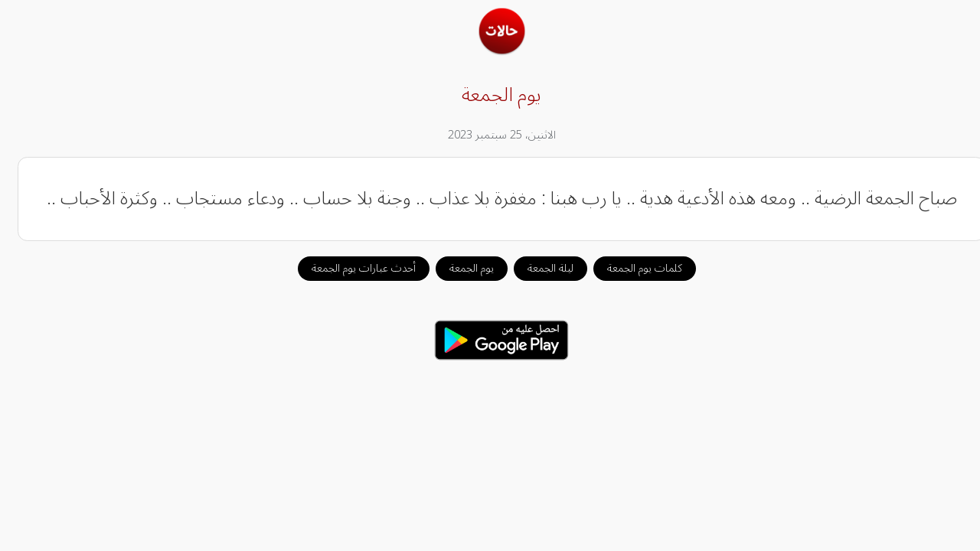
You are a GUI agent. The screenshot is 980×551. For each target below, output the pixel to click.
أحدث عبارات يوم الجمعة (352, 268)
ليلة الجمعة (539, 268)
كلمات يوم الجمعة (633, 268)
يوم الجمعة (460, 268)
